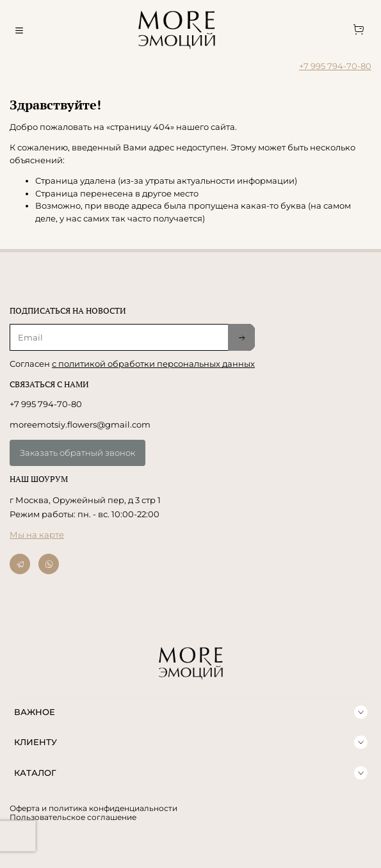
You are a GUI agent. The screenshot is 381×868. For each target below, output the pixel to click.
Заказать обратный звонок (77, 453)
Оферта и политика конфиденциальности (93, 808)
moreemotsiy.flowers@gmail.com (80, 424)
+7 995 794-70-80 (335, 66)
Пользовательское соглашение (73, 817)
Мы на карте (37, 534)
